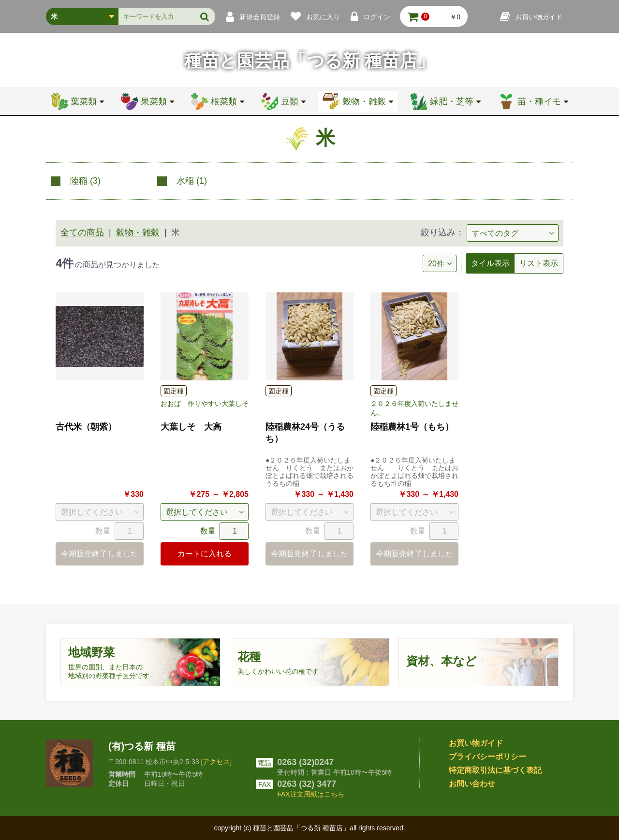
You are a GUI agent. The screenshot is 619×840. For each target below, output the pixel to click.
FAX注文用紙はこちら (310, 794)
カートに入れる (205, 554)
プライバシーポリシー (487, 757)
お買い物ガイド (476, 743)
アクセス (216, 762)
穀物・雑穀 (138, 232)
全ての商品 (82, 232)
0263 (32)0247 (305, 762)
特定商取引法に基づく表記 (495, 770)
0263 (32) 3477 (307, 784)
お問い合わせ (472, 784)
